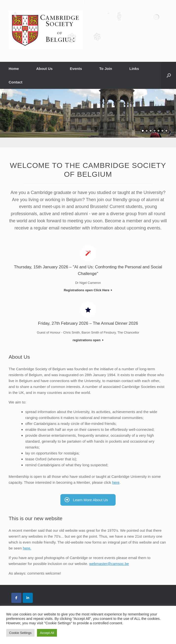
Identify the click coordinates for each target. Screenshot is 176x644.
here (116, 482)
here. (27, 548)
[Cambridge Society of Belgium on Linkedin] (28, 598)
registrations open (88, 340)
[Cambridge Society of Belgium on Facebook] (16, 598)
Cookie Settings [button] (20, 633)
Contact (16, 82)
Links (134, 69)
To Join (106, 69)
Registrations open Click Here (88, 290)
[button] (169, 75)
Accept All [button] (47, 633)
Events (76, 69)
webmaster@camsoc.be (109, 564)
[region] (88, 118)
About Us (44, 69)
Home (14, 69)
